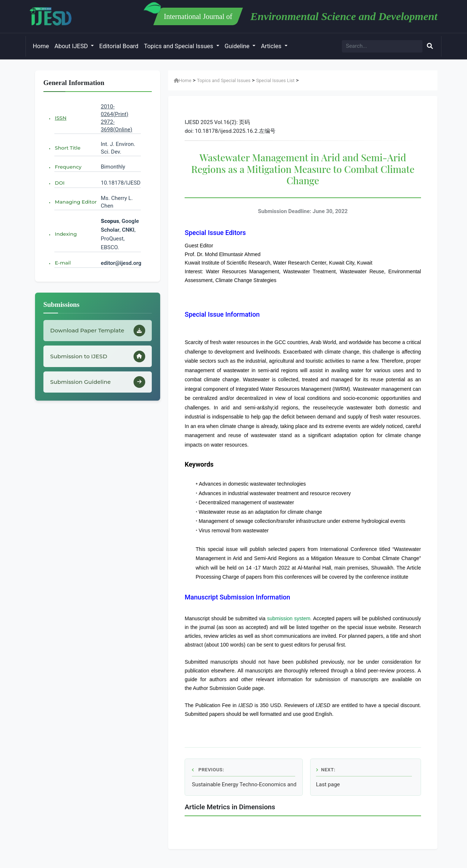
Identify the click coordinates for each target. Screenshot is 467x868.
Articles (272, 46)
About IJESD (72, 46)
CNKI (127, 230)
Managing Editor (76, 202)
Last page (328, 784)
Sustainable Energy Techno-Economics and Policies (244, 784)
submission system (289, 618)
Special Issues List (275, 80)
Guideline (238, 46)
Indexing (66, 234)
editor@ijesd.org (121, 263)
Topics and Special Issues (179, 46)
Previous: (208, 770)
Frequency (68, 167)
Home (41, 46)
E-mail (63, 263)
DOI (60, 183)
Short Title (67, 148)
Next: (326, 770)
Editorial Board (119, 46)
